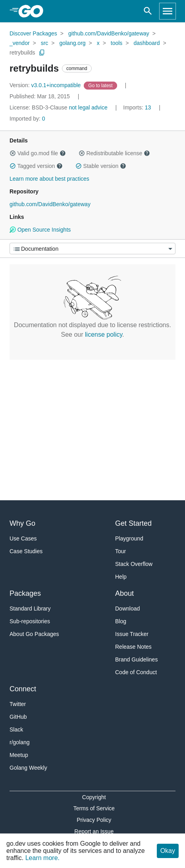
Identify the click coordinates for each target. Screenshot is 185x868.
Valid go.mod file (38, 153)
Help (121, 577)
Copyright (94, 797)
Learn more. (42, 858)
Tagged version (36, 166)
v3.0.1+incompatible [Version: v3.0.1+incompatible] (46, 85)
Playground (129, 538)
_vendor (20, 43)
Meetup (19, 755)
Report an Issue (94, 831)
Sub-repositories (30, 621)
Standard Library (30, 609)
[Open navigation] (168, 11)
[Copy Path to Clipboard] (42, 53)
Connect (23, 689)
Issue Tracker (132, 634)
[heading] (34, 11)
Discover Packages (33, 33)
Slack (16, 730)
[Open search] (148, 11)
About (124, 593)
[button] (13, 153)
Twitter (18, 704)
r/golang (20, 742)
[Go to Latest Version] (101, 85)
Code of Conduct (136, 672)
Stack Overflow (134, 564)
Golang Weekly (28, 768)
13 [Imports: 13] (138, 107)
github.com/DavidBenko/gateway (109, 33)
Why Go (22, 523)
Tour (120, 551)
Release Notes (133, 647)
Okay (168, 851)
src (45, 43)
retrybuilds (22, 53)
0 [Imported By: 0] (27, 119)
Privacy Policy (94, 820)
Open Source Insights (40, 230)
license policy (104, 335)
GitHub (18, 717)
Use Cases (23, 538)
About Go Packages (34, 634)
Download (127, 609)
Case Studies (26, 551)
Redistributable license (114, 153)
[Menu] (92, 249)
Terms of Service (94, 808)
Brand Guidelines (136, 659)
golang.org (72, 43)
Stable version (101, 166)
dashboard (146, 43)
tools (117, 43)
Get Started (133, 523)
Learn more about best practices (49, 179)
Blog (121, 621)
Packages (25, 593)
